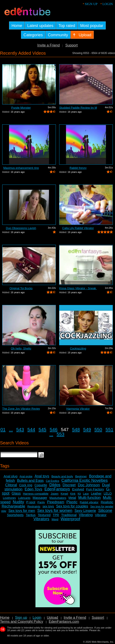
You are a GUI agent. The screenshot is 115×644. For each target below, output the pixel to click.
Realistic (107, 502)
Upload (52, 618)
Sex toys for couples (72, 506)
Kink (73, 494)
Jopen (54, 494)
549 (87, 429)
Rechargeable (14, 506)
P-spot (31, 502)
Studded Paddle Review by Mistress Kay (78, 108)
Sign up (91, 4)
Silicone (105, 511)
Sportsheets (15, 515)
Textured (44, 515)
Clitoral (11, 485)
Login (108, 4)
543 (20, 429)
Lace (86, 494)
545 (42, 429)
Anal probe (26, 476)
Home (5, 618)
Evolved (78, 489)
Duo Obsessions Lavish (21, 228)
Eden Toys (33, 489)
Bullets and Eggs (30, 481)
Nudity (19, 502)
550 (98, 429)
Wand (55, 519)
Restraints (34, 506)
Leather (96, 494)
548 (76, 429)
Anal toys (42, 476)
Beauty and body (62, 476)
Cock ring (26, 485)
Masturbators (58, 498)
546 (54, 429)
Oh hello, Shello (21, 348)
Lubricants (24, 498)
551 (109, 429)
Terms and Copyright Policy (22, 622)
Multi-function (89, 498)
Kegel (64, 494)
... (11, 429)
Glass (16, 493)
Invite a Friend (48, 45)
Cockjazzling (78, 348)
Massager (40, 498)
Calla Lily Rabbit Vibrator (78, 228)
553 (60, 434)
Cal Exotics (53, 481)
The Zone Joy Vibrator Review (21, 409)
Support (72, 45)
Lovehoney (9, 498)
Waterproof (70, 519)
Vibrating (86, 515)
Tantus (31, 515)
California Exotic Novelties (85, 480)
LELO (108, 494)
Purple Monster (21, 108)
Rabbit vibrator (89, 502)
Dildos (55, 485)
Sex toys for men (22, 511)
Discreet (69, 485)
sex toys (48, 506)
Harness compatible (36, 494)
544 (31, 429)
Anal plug (11, 476)
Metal (72, 498)
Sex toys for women (55, 511)
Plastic (72, 502)
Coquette (41, 485)
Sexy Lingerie (85, 511)
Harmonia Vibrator (78, 409)
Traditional (69, 515)
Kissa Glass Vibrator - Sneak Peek (78, 288)
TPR (56, 515)
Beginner (81, 476)
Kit (79, 494)
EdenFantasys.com (64, 622)
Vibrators (41, 519)
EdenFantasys (57, 489)
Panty (41, 502)
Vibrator (101, 515)
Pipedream (56, 502)
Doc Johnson (89, 485)
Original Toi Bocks (21, 288)
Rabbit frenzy (78, 168)
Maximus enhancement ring (21, 168)
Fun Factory (95, 489)
